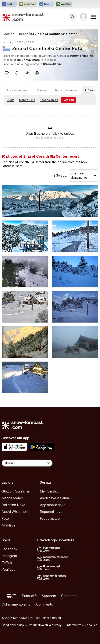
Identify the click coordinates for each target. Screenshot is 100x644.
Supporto (49, 596)
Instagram (9, 556)
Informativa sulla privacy (45, 625)
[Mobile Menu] (94, 17)
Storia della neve (66, 90)
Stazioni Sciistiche (16, 491)
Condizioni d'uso (13, 625)
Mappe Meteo (12, 498)
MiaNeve (9, 525)
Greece (26, 34)
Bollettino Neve (13, 505)
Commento (45, 604)
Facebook (10, 549)
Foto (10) (68, 100)
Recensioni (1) (49, 100)
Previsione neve (18, 90)
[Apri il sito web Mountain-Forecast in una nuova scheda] (28, 4)
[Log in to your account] (83, 17)
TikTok (7, 563)
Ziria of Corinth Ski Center (57, 34)
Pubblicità (29, 596)
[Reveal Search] (72, 17)
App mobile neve (53, 505)
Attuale (41, 90)
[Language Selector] (27, 463)
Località (8, 34)
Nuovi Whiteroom (15, 512)
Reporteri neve (51, 512)
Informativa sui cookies (82, 625)
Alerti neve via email (55, 498)
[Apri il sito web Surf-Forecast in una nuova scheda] (9, 4)
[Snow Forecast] (23, 17)
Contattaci (69, 596)
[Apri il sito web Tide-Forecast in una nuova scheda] (46, 4)
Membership (49, 491)
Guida (10, 100)
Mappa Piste (27, 100)
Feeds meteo (50, 518)
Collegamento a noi (16, 604)
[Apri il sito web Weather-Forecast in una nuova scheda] (64, 4)
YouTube (9, 569)
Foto (5, 518)
